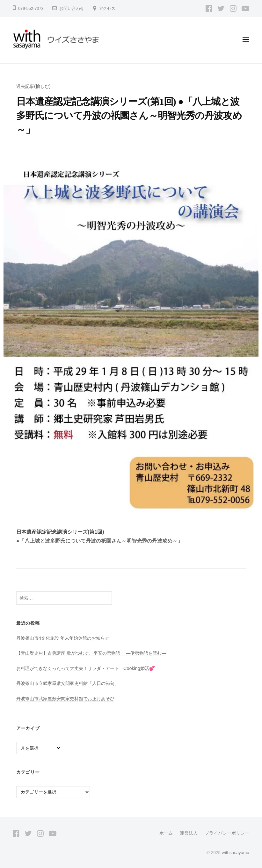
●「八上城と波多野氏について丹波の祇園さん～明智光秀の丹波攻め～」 (99, 541)
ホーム (166, 833)
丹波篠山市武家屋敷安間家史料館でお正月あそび (65, 699)
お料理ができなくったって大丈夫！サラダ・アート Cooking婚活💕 (86, 668)
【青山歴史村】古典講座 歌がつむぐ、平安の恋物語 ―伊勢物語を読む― (91, 653)
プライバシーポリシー (227, 833)
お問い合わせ (72, 8)
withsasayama (236, 853)
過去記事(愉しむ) (33, 86)
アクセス (107, 8)
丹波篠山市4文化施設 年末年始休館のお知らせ (63, 638)
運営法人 (189, 833)
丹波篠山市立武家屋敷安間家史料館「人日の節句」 (68, 683)
